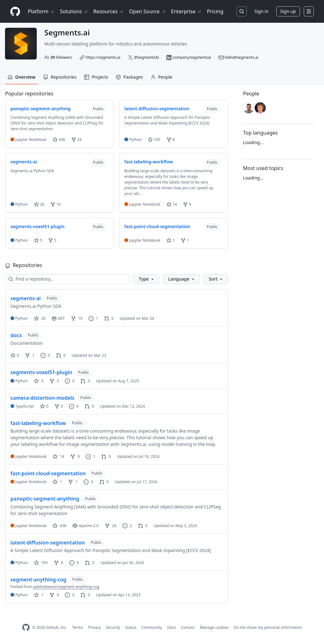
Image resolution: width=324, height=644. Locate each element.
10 (56, 204)
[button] (146, 279)
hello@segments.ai (242, 57)
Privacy (95, 627)
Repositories (60, 77)
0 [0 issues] (45, 355)
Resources (109, 11)
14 (172, 204)
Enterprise (187, 11)
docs (16, 335)
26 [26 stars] (40, 318)
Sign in (261, 11)
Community (152, 627)
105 (154, 140)
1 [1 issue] (93, 318)
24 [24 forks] (111, 526)
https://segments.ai (103, 57)
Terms (78, 627)
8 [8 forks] (59, 563)
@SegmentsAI (147, 57)
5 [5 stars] (39, 381)
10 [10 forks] (77, 318)
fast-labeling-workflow (38, 423)
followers (61, 57)
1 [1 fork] (30, 355)
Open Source (148, 11)
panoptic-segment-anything (45, 499)
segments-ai (26, 298)
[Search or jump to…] (242, 11)
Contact (188, 627)
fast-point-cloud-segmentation (48, 473)
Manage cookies (214, 627)
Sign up (288, 11)
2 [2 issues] (127, 526)
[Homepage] (15, 12)
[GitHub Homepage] (26, 627)
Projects (96, 77)
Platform (41, 11)
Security (113, 627)
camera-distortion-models (42, 398)
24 (76, 140)
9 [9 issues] (74, 563)
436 (59, 140)
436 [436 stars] (59, 526)
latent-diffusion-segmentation (48, 543)
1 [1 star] (57, 482)
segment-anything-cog (38, 580)
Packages (129, 77)
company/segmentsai (192, 57)
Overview (22, 77)
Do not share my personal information (268, 627)
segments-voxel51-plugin (41, 372)
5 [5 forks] (54, 381)
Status (131, 627)
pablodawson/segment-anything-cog (66, 587)
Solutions (74, 11)
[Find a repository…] (67, 279)
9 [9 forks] (75, 456)
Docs (171, 627)
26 (39, 204)
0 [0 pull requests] (109, 318)
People (162, 77)
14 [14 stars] (58, 456)
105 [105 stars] (41, 563)
